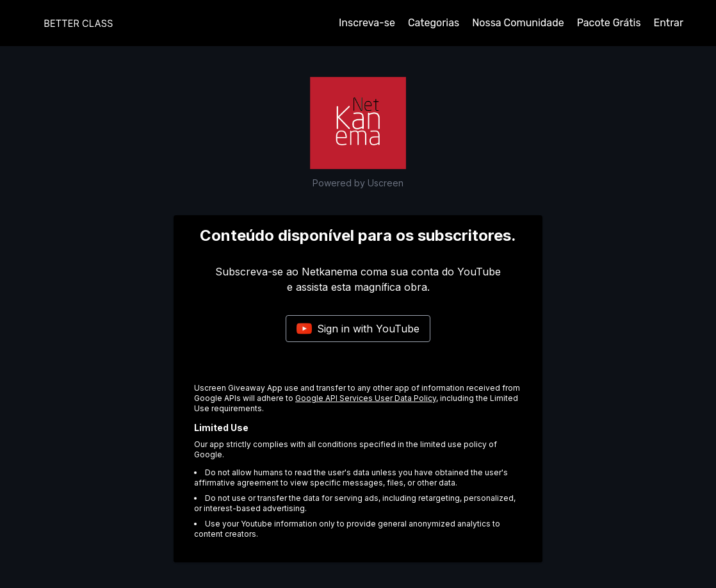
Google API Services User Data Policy (366, 398)
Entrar (669, 23)
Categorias (434, 23)
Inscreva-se (367, 23)
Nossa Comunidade (518, 23)
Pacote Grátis (609, 23)
